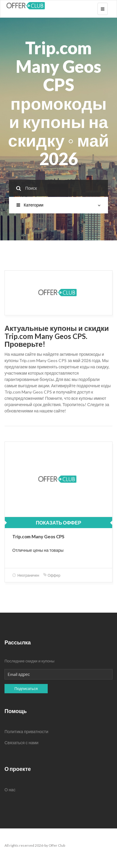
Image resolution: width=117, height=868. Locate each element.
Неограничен (26, 575)
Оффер (52, 575)
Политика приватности (26, 731)
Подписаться (26, 688)
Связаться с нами (21, 743)
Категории (58, 205)
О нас (10, 790)
